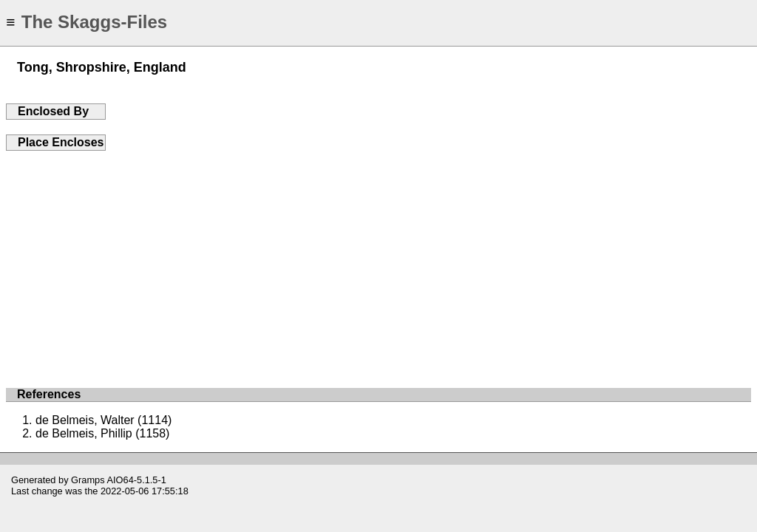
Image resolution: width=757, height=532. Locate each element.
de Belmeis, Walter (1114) (103, 420)
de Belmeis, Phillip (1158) (102, 433)
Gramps (88, 480)
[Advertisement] (378, 262)
